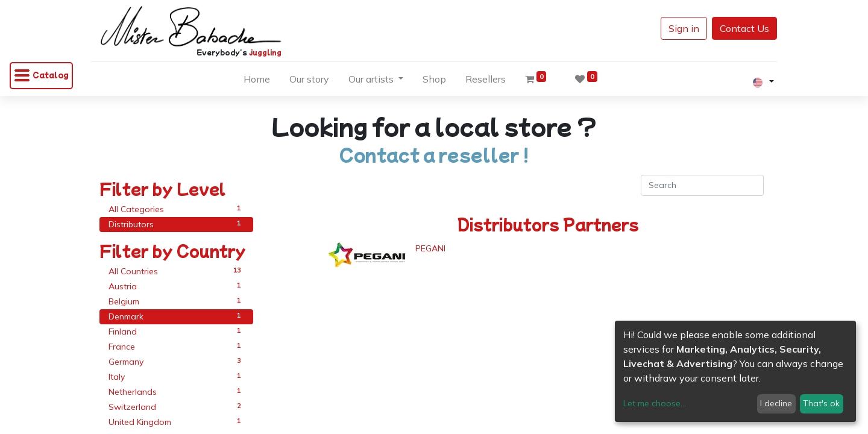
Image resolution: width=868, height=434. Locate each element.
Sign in (675, 28)
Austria (176, 286)
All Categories (176, 209)
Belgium (176, 301)
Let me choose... (655, 403)
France (176, 346)
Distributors (176, 224)
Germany (176, 361)
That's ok (821, 403)
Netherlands (176, 392)
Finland (176, 331)
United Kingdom (176, 422)
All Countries (176, 271)
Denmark (176, 316)
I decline (776, 403)
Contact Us (736, 28)
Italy (176, 376)
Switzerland (176, 407)
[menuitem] (257, 81)
